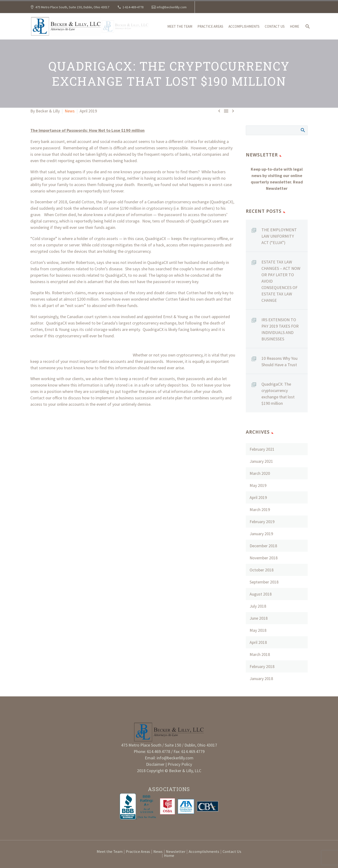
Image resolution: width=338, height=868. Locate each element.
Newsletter (176, 852)
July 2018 (258, 606)
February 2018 (262, 666)
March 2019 (260, 510)
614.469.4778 (159, 751)
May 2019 (258, 485)
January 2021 (261, 461)
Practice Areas (210, 26)
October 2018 (262, 570)
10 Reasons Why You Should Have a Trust (279, 361)
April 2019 (258, 497)
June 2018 (259, 618)
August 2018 (261, 594)
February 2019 (262, 522)
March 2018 (260, 654)
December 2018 (263, 546)
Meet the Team (180, 26)
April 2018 (258, 642)
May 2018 (258, 630)
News (70, 111)
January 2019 (261, 534)
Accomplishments (244, 26)
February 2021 (262, 449)
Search (303, 130)
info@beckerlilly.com (172, 7)
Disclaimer (156, 764)
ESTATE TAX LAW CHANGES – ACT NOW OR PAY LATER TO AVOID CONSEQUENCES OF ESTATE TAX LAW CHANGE (281, 281)
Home (295, 26)
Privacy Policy (180, 764)
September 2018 (264, 582)
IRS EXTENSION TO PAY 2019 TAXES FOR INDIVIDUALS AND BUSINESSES (280, 329)
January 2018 (261, 679)
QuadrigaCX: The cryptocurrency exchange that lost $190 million (278, 394)
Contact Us (275, 26)
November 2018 (264, 558)
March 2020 (260, 473)
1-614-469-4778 (133, 7)
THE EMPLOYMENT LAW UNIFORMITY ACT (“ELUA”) (279, 236)
